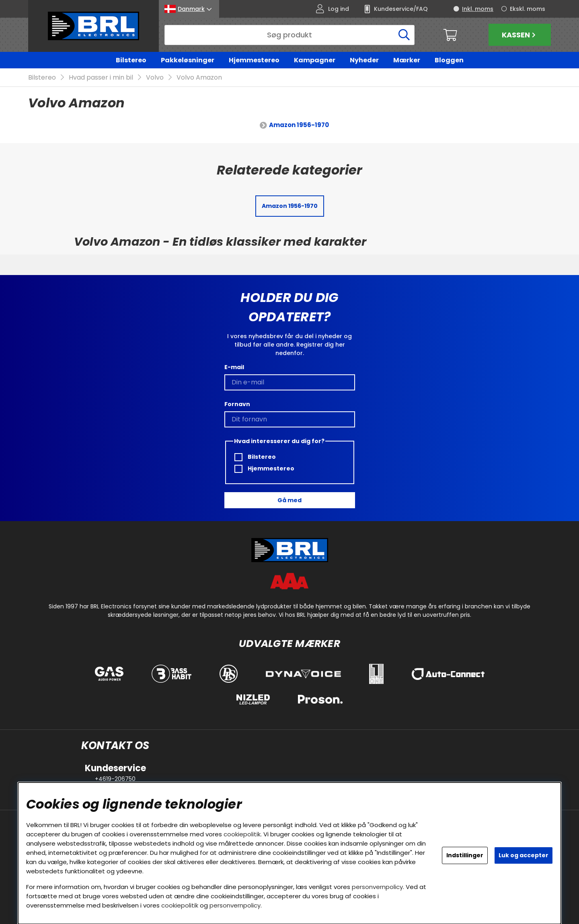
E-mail (234, 367)
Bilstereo (131, 60)
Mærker (407, 60)
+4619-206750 (115, 779)
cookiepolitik (242, 834)
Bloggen (449, 60)
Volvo (155, 78)
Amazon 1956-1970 (299, 125)
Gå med (289, 500)
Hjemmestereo (254, 60)
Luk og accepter (524, 855)
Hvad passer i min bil (101, 78)
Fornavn (237, 404)
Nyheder (364, 60)
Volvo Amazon (199, 78)
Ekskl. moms (528, 9)
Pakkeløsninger (188, 60)
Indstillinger (465, 855)
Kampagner (315, 60)
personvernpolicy (377, 887)
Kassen (520, 35)
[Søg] (289, 35)
